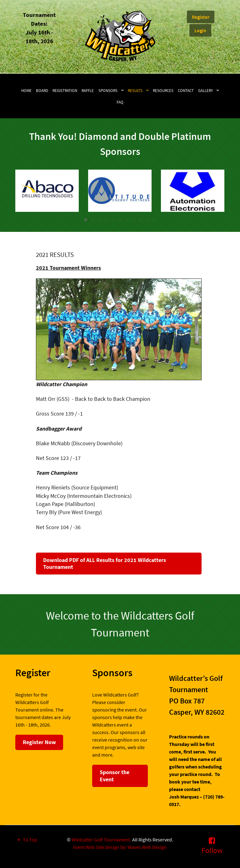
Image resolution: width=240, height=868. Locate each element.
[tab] (86, 220)
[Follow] (212, 845)
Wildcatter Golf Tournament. (101, 840)
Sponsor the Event (115, 776)
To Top (26, 840)
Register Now (39, 742)
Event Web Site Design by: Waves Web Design (120, 847)
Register (201, 17)
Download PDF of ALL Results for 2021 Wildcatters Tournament (105, 563)
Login (200, 30)
